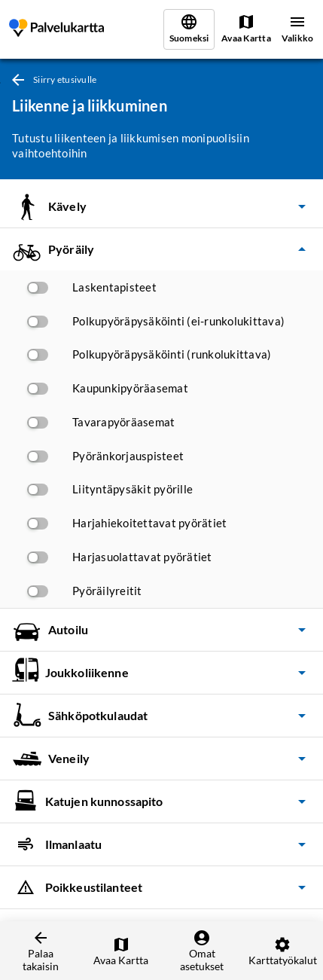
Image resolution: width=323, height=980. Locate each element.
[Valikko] (297, 29)
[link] (56, 29)
